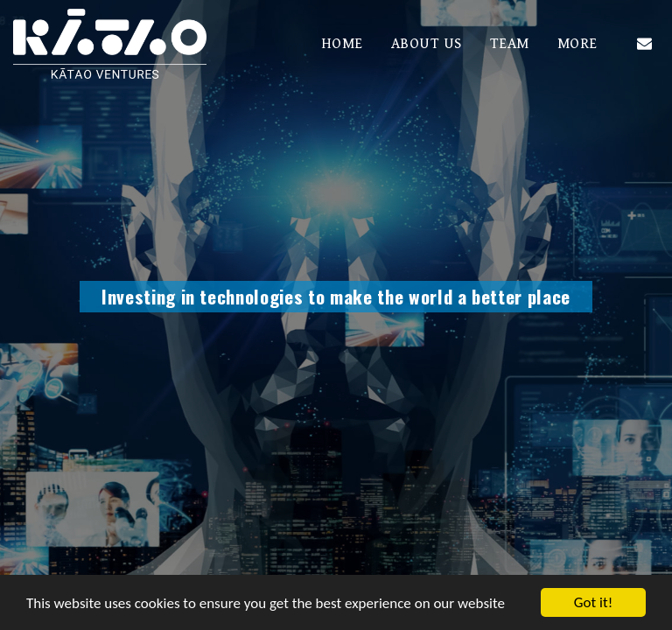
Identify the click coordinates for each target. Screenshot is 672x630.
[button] (644, 43)
